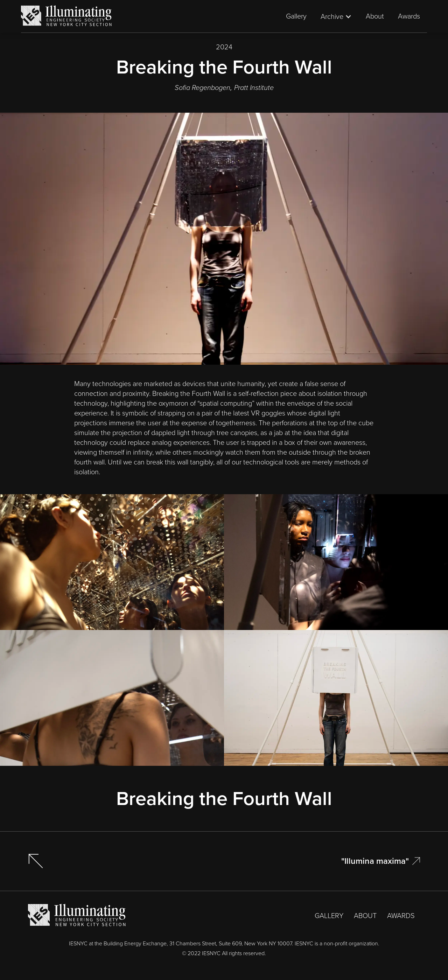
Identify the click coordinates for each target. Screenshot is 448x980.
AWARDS (401, 916)
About (375, 16)
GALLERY (329, 916)
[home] (66, 16)
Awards (409, 16)
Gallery (296, 16)
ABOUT (365, 916)
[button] (336, 16)
